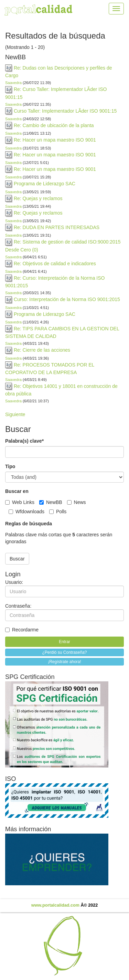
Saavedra (13, 83)
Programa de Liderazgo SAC (45, 184)
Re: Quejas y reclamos (38, 198)
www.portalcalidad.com (55, 905)
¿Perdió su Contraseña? (64, 652)
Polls (58, 512)
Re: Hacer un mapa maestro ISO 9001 (55, 140)
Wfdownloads (27, 512)
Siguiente (15, 414)
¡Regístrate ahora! (64, 662)
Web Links (20, 502)
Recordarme (22, 630)
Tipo (10, 466)
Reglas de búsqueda (29, 524)
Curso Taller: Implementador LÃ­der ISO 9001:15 (65, 111)
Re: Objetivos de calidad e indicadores (55, 264)
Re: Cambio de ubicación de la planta (54, 125)
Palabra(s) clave (24, 441)
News (77, 502)
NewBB (51, 502)
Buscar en (17, 491)
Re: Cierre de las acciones (42, 350)
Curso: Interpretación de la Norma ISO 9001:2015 (67, 299)
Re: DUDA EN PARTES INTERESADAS (57, 227)
